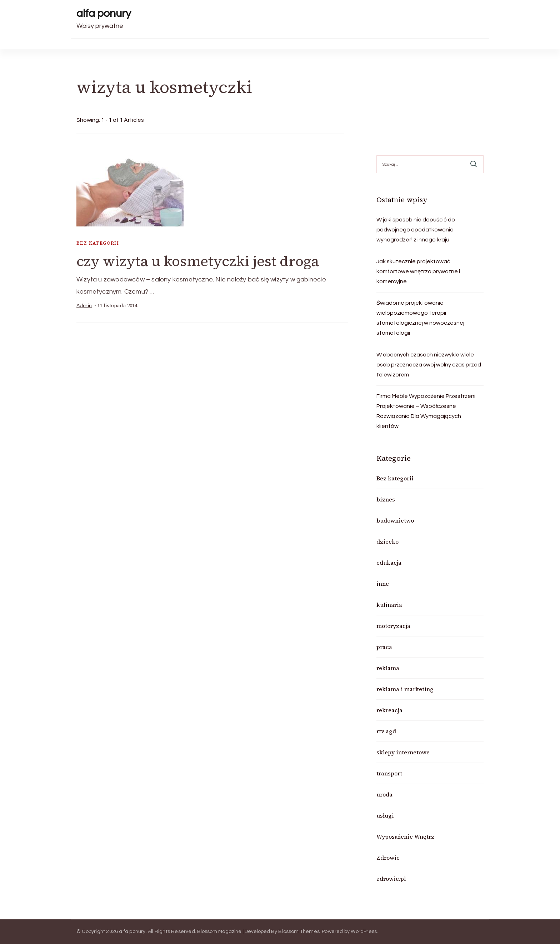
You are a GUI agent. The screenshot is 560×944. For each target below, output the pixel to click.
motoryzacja (393, 626)
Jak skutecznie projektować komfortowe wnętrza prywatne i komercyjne (418, 271)
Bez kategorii (98, 243)
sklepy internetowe (403, 752)
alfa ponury (104, 13)
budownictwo (395, 520)
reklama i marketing (405, 689)
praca (384, 647)
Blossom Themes (299, 931)
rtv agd (386, 731)
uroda (384, 794)
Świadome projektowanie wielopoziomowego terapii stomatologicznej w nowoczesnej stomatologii (420, 318)
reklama (388, 668)
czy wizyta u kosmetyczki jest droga (198, 261)
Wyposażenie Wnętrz (405, 836)
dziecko (387, 541)
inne (383, 584)
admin (84, 306)
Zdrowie (388, 858)
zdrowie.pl (391, 879)
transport (389, 773)
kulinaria (389, 605)
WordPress (364, 931)
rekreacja (389, 710)
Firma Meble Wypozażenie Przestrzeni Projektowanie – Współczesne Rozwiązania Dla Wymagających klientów (426, 411)
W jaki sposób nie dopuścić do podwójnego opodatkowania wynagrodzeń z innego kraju (416, 230)
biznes (386, 499)
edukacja (389, 563)
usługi (385, 815)
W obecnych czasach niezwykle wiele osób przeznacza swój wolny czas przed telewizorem (429, 365)
